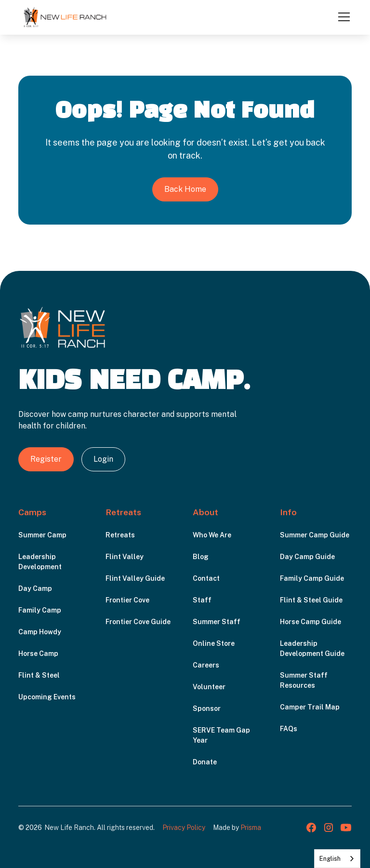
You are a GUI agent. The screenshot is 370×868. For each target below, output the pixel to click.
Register (46, 459)
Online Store (214, 643)
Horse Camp (38, 654)
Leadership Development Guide (312, 648)
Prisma (251, 828)
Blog (201, 557)
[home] (65, 17)
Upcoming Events (47, 697)
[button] (342, 17)
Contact (206, 578)
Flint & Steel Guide (311, 600)
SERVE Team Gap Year (221, 735)
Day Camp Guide (307, 557)
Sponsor (207, 708)
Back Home (185, 189)
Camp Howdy (40, 632)
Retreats (120, 535)
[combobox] (337, 859)
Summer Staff (217, 622)
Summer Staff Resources (304, 680)
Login (103, 459)
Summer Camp (42, 535)
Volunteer (209, 687)
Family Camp (40, 610)
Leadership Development (40, 562)
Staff (202, 600)
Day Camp (35, 588)
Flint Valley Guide (135, 578)
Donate (205, 762)
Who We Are (212, 535)
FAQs (289, 729)
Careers (206, 665)
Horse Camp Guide (311, 622)
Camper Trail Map (310, 707)
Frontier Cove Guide (138, 622)
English (330, 859)
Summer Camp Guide (315, 535)
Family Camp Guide (312, 578)
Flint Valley (125, 557)
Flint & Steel (39, 675)
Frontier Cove (127, 600)
